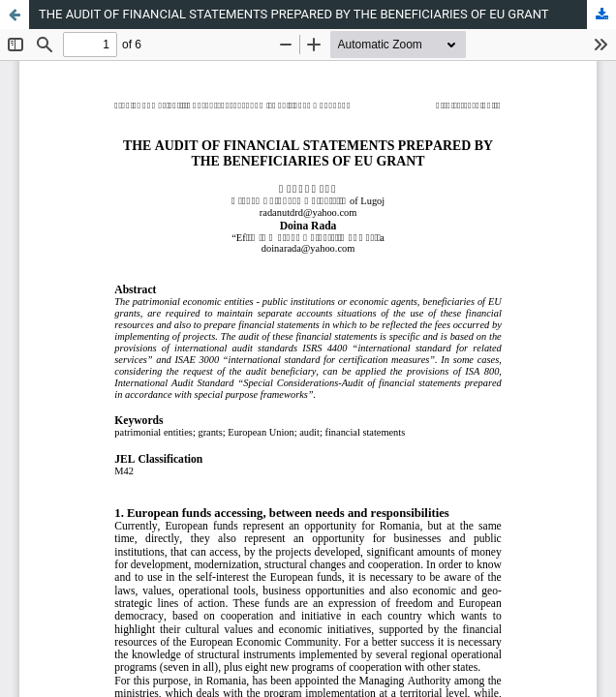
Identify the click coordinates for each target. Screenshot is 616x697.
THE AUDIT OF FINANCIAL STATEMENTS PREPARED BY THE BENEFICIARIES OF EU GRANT (294, 14)
